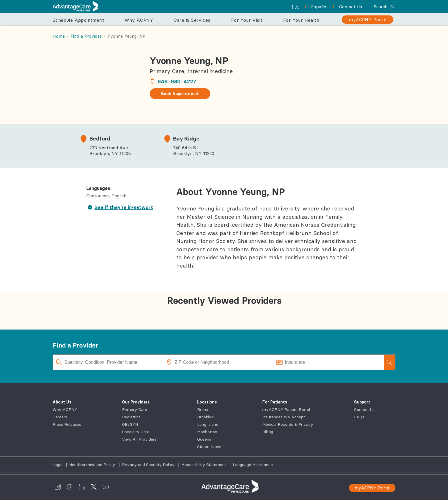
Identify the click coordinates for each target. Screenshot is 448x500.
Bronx (203, 409)
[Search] (389, 362)
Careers (60, 417)
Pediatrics (131, 417)
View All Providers (139, 439)
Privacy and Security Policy (149, 465)
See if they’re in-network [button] (120, 207)
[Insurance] (329, 362)
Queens (204, 439)
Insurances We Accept (284, 417)
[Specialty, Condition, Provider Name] (108, 362)
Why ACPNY (65, 409)
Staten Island (209, 447)
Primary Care (135, 409)
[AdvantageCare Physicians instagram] (70, 487)
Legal (58, 465)
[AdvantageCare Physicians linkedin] (82, 487)
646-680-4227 (177, 81)
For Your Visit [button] (247, 20)
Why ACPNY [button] (139, 20)
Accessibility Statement (204, 465)
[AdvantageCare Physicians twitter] (94, 487)
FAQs (359, 417)
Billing (268, 432)
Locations (207, 402)
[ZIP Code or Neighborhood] (218, 362)
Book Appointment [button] (180, 94)
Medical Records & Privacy (288, 424)
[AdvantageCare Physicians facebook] (58, 487)
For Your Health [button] (301, 20)
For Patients (275, 402)
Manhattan (207, 432)
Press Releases (67, 424)
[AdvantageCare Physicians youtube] (106, 487)
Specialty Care (136, 432)
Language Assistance (253, 465)
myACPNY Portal (372, 488)
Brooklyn (205, 417)
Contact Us (364, 409)
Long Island (208, 424)
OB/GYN (130, 424)
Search (381, 7)
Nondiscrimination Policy (93, 465)
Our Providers (136, 402)
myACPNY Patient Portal (286, 409)
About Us (62, 402)
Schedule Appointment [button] (78, 20)
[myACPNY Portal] (368, 20)
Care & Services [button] (192, 20)
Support (362, 402)
